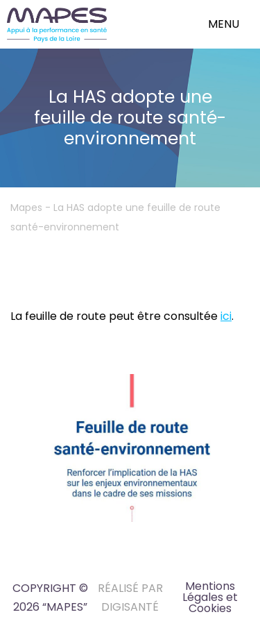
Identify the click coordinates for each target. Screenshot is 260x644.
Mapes (26, 207)
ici (226, 316)
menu (224, 24)
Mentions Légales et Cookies (210, 597)
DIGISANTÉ (130, 607)
